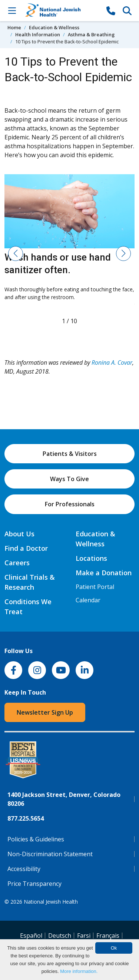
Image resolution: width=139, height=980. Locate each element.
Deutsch (60, 936)
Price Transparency (34, 884)
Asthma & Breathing (91, 34)
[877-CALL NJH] (111, 10)
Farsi (84, 936)
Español (31, 936)
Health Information (38, 34)
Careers (17, 563)
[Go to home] (61, 11)
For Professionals (70, 504)
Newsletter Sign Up (45, 712)
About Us (19, 534)
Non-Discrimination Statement (50, 854)
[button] (16, 254)
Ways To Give (69, 479)
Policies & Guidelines (36, 839)
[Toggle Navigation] (12, 10)
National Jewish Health (51, 902)
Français (108, 936)
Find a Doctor (26, 548)
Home (14, 27)
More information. (79, 971)
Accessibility (24, 869)
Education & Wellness (54, 27)
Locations (91, 558)
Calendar (88, 600)
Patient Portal (95, 587)
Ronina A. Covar (112, 362)
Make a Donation (104, 573)
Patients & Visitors (70, 454)
